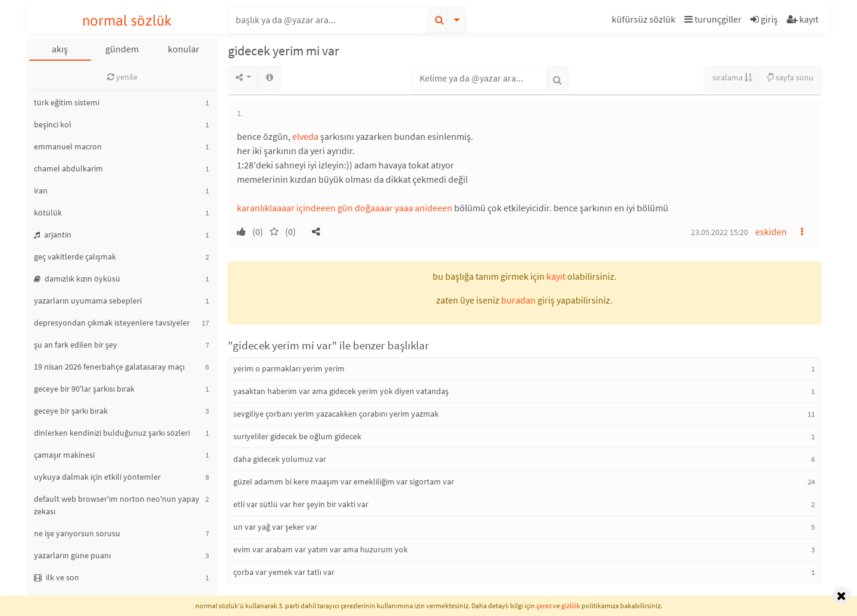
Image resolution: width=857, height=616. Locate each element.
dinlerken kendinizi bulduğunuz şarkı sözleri (112, 433)
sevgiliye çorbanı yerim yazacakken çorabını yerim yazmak (336, 414)
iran (41, 190)
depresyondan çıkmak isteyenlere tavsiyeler (112, 323)
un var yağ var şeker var (275, 527)
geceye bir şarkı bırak (71, 411)
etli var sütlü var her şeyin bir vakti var (301, 504)
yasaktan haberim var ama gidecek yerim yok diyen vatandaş (341, 391)
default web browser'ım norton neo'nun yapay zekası (117, 505)
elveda (305, 136)
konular (184, 49)
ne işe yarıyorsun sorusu (77, 533)
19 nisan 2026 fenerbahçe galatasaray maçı (109, 367)
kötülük (48, 212)
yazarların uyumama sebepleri (88, 301)
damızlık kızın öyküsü (77, 279)
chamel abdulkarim (68, 168)
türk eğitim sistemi (67, 102)
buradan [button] (518, 300)
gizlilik (571, 606)
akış (60, 49)
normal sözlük (127, 21)
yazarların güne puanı (72, 555)
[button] (645, 21)
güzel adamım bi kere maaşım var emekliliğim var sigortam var (344, 481)
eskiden (771, 232)
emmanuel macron (68, 146)
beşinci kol (53, 124)
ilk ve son (57, 577)
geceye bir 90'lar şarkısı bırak (84, 389)
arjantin (53, 234)
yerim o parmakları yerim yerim (289, 368)
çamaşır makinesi (64, 455)
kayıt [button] (556, 276)
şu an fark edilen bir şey (76, 345)
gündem (122, 49)
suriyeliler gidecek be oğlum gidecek (297, 436)
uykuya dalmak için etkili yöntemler (97, 477)
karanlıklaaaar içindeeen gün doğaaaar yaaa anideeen (345, 208)
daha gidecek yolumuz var (280, 459)
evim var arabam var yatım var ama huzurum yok (320, 549)
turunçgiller (713, 19)
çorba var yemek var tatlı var (284, 572)
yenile (122, 77)
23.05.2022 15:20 (720, 232)
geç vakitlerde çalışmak (75, 257)
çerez (544, 606)
